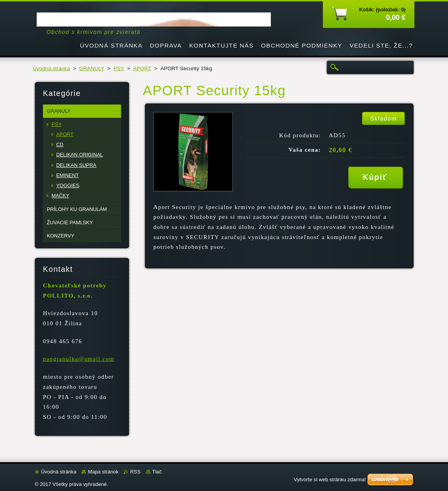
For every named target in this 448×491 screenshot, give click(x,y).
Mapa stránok (103, 472)
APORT (142, 68)
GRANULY (92, 68)
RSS (135, 472)
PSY (119, 68)
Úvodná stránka (51, 68)
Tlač (157, 472)
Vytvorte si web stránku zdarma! (330, 479)
